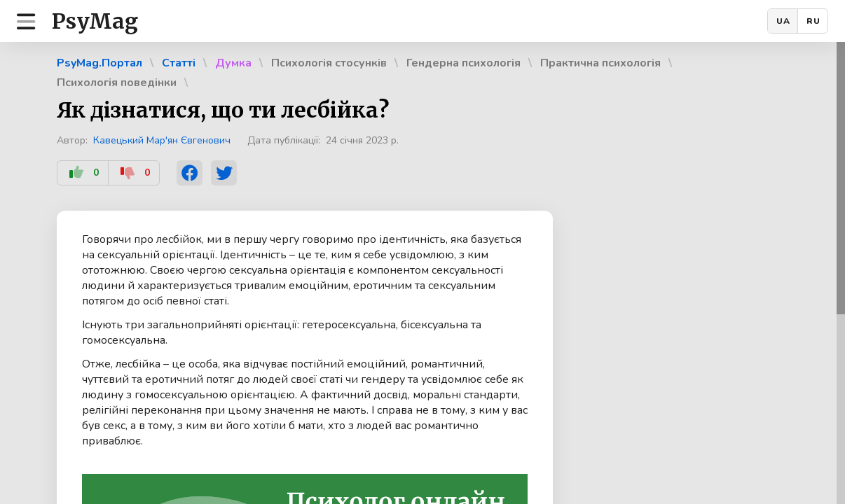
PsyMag (95, 21)
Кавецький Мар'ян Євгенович (162, 140)
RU (813, 21)
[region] (422, 273)
